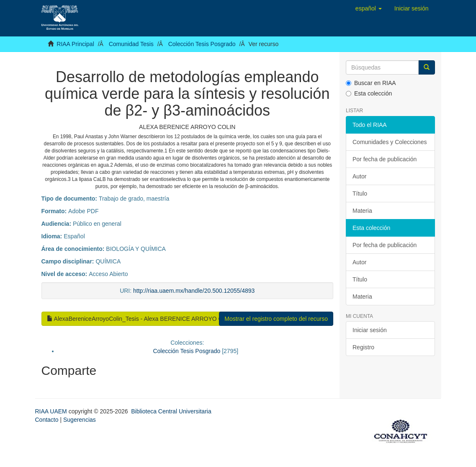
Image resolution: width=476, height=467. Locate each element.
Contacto (47, 420)
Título (360, 194)
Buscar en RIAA (371, 83)
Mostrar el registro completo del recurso (276, 319)
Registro (363, 347)
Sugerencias (80, 420)
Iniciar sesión (370, 330)
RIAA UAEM (52, 411)
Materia (362, 211)
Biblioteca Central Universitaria (171, 411)
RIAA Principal (75, 44)
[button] (369, 8)
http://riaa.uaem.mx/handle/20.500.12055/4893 (194, 291)
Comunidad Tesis (131, 44)
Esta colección (369, 93)
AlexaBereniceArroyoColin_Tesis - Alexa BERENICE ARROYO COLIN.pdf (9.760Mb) (161, 319)
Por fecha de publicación (385, 159)
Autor (359, 176)
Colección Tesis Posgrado (202, 44)
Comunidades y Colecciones (390, 142)
